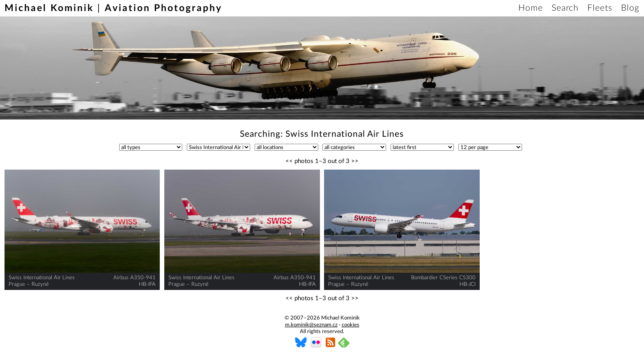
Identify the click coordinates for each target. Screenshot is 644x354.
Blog (630, 8)
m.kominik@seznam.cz (311, 325)
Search (565, 8)
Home (531, 8)
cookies (351, 325)
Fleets (600, 8)
